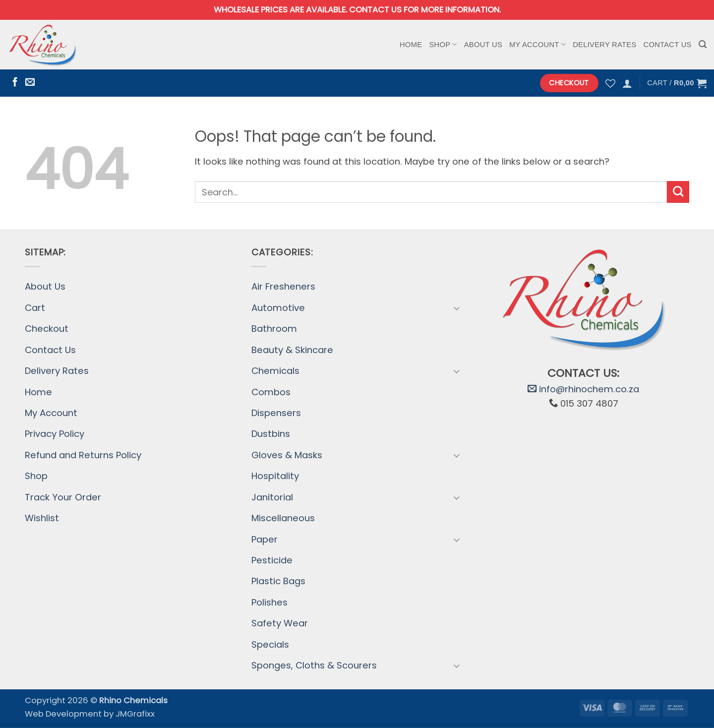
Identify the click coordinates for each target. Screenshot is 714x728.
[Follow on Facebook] (15, 83)
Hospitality (275, 476)
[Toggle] (457, 308)
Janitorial (272, 497)
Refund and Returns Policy (83, 455)
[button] (703, 44)
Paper (265, 539)
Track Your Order (63, 497)
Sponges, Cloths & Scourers (314, 665)
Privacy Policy (55, 434)
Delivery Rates (604, 45)
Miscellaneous (283, 518)
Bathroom (274, 329)
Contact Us (668, 45)
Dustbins (271, 434)
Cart (35, 308)
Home (411, 45)
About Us (483, 45)
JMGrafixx (135, 714)
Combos (271, 392)
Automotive (278, 308)
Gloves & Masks (287, 455)
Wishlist (42, 518)
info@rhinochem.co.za (583, 389)
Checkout (47, 329)
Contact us (375, 10)
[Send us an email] (30, 83)
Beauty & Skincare (292, 350)
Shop (443, 44)
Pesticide (272, 560)
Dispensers (276, 413)
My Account (537, 44)
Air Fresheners (283, 286)
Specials (270, 644)
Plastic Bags (278, 581)
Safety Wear (280, 623)
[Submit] (678, 192)
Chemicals (275, 371)
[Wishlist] (610, 83)
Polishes (269, 602)
